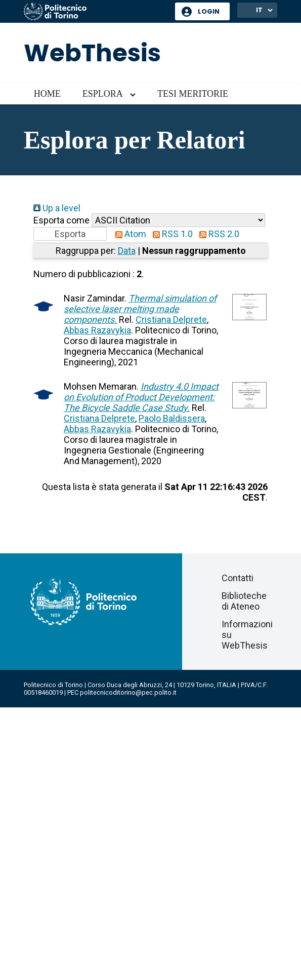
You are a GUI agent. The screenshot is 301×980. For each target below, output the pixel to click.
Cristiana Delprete (171, 319)
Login (209, 11)
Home (47, 94)
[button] (70, 234)
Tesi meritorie (193, 94)
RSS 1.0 (170, 234)
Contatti (238, 578)
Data (127, 251)
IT (259, 10)
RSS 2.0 (217, 234)
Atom (128, 234)
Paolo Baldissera (172, 418)
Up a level (57, 208)
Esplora (103, 94)
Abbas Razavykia (97, 330)
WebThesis (92, 53)
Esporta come (61, 220)
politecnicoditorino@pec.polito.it (128, 692)
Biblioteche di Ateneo (244, 601)
